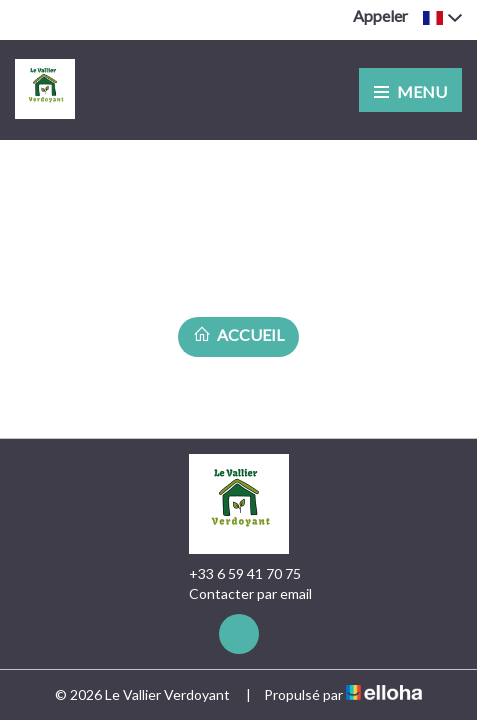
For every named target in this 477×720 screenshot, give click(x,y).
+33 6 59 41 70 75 (233, 574)
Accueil (238, 334)
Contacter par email (239, 594)
